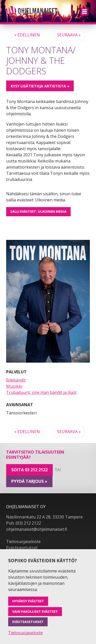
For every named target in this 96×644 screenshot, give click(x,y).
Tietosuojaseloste (23, 541)
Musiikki (14, 386)
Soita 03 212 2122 (29, 470)
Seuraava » (69, 35)
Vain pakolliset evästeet (35, 611)
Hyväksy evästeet (28, 601)
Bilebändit (16, 380)
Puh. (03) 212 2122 (24, 523)
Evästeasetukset (22, 548)
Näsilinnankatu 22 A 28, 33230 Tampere (44, 517)
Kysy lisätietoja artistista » (40, 86)
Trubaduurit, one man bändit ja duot (41, 392)
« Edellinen (27, 35)
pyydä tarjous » (29, 481)
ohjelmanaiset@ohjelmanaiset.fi (37, 529)
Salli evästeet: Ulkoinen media (38, 211)
